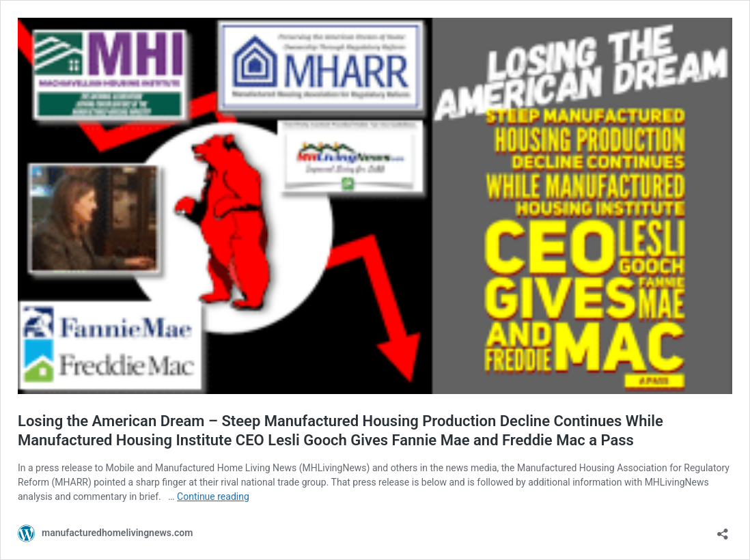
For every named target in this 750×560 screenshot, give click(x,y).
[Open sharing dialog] (723, 530)
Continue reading (213, 496)
